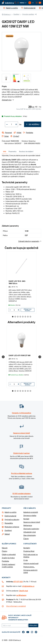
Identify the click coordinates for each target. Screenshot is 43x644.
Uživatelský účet (30, 532)
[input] (14, 310)
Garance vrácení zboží (32, 522)
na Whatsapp (21, 595)
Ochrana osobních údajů (30, 571)
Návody (5, 548)
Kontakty (27, 548)
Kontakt (26, 519)
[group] (21, 283)
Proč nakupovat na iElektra (31, 556)
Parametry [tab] (12, 151)
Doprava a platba (30, 515)
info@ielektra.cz (28, 586)
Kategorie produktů (31, 512)
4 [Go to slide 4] (20, 317)
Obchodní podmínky (31, 529)
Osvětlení (16, 14)
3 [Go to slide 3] (18, 317)
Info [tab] (5, 151)
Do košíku (33, 124)
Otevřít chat (23, 591)
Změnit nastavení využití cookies (8, 566)
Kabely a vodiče (10, 512)
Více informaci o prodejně (16, 606)
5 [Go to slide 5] (23, 317)
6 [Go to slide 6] (25, 317)
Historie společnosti (31, 563)
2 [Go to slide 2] (15, 317)
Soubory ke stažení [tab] (26, 151)
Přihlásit (33, 625)
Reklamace (28, 525)
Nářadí (7, 534)
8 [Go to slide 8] (30, 317)
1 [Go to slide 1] (13, 317)
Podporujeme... (29, 567)
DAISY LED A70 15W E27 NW (19, 355)
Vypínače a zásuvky (12, 519)
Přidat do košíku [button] (28, 310)
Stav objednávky (30, 535)
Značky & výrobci (8, 558)
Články (26, 539)
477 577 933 (18, 582)
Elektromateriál (10, 516)
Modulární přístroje (12, 527)
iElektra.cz (7, 14)
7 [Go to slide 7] (28, 317)
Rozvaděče (9, 523)
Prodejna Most (29, 551)
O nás (26, 560)
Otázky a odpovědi (9, 554)
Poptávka (5, 561)
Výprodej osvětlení (28, 14)
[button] (22, 3)
